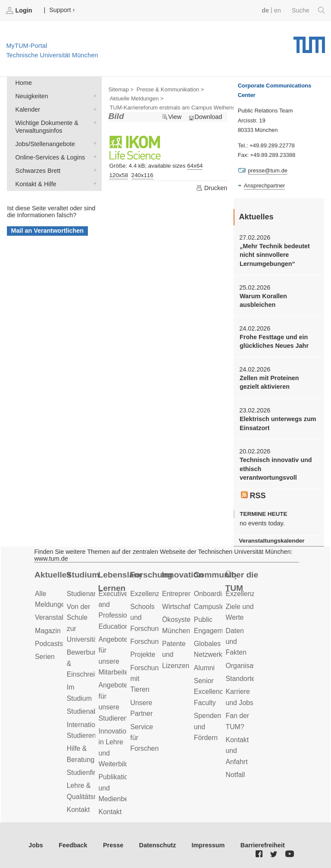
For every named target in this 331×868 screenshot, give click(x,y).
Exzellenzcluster (155, 594)
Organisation (245, 666)
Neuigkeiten (93, 95)
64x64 (195, 166)
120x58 (119, 175)
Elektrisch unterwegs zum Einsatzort (278, 423)
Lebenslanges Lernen (120, 581)
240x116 (142, 175)
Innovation (183, 575)
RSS (253, 496)
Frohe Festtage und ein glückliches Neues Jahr (274, 341)
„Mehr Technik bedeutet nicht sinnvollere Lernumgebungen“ (275, 255)
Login (20, 10)
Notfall (236, 775)
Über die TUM (242, 581)
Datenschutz (158, 845)
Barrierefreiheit (263, 845)
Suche (308, 10)
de (265, 10)
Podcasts (49, 644)
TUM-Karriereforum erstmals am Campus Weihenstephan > (183, 108)
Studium (83, 575)
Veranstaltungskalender (272, 541)
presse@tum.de (268, 170)
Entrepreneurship (188, 594)
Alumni (204, 668)
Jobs (36, 845)
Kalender (93, 109)
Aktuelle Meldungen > (136, 98)
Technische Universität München (309, 42)
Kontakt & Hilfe (93, 183)
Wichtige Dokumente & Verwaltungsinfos (93, 122)
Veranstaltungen (59, 617)
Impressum (208, 845)
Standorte (241, 679)
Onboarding (212, 594)
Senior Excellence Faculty (211, 692)
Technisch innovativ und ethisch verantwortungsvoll (276, 469)
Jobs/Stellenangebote (93, 143)
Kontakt (78, 810)
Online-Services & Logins (93, 157)
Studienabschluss (94, 711)
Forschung (151, 575)
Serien (45, 657)
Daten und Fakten (236, 642)
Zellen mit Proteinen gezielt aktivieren (269, 382)
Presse (113, 845)
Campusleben (215, 607)
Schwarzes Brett (93, 170)
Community (215, 575)
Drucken (212, 188)
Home (24, 83)
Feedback (73, 845)
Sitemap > (121, 89)
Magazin (48, 631)
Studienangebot (91, 594)
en (278, 10)
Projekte (143, 654)
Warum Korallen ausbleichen (263, 300)
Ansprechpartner (265, 186)
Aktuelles (53, 575)
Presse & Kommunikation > (170, 89)
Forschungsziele (155, 642)
